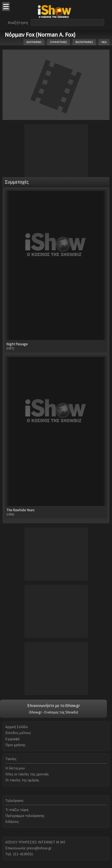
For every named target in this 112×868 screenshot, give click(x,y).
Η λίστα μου (15, 768)
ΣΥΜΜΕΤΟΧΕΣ (58, 42)
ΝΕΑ (104, 42)
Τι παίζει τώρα (17, 810)
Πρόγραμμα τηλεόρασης (25, 816)
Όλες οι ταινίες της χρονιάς (27, 774)
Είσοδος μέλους (18, 733)
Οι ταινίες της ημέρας (22, 780)
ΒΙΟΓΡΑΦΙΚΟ (34, 42)
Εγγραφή (12, 739)
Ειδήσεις (12, 821)
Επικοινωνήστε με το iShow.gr (54, 705)
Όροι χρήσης (15, 745)
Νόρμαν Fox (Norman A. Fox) (40, 35)
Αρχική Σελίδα (16, 727)
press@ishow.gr (39, 848)
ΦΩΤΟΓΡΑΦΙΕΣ (84, 42)
